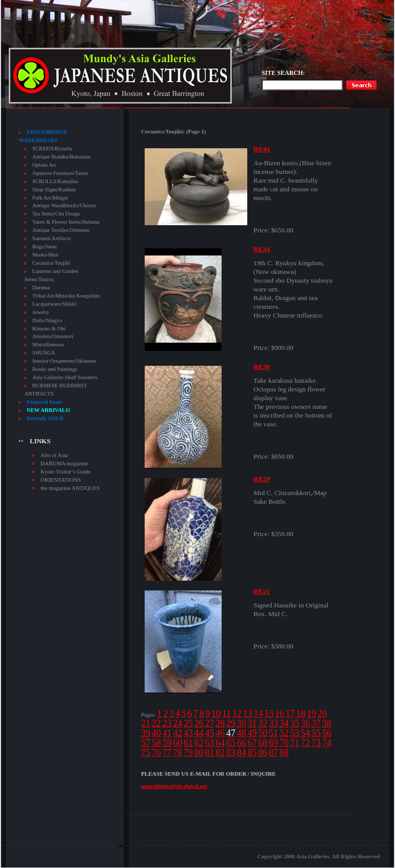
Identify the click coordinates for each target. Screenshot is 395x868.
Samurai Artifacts (52, 238)
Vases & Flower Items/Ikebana (66, 222)
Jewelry (41, 312)
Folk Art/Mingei (50, 198)
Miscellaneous (48, 344)
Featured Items (44, 402)
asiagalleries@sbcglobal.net (174, 786)
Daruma (41, 288)
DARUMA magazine (64, 463)
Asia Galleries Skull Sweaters (65, 377)
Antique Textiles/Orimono (61, 230)
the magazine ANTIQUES (70, 488)
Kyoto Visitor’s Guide (65, 471)
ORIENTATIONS (61, 480)
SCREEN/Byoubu (52, 149)
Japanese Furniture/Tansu (60, 173)
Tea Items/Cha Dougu (56, 214)
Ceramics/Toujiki (51, 263)
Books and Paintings (55, 369)
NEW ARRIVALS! (48, 410)
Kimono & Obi (49, 329)
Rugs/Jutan (44, 246)
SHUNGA (44, 353)
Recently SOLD (45, 418)
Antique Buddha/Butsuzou (61, 157)
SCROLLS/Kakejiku (55, 181)
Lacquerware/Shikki (54, 304)
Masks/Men (45, 255)
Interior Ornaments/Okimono (64, 361)
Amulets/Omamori (53, 336)
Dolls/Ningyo (47, 320)
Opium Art (44, 165)
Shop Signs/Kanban (54, 190)
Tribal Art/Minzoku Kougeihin (66, 296)
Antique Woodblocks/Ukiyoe (64, 205)
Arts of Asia (54, 455)
